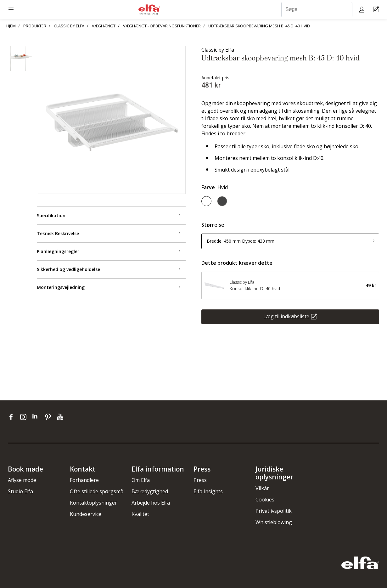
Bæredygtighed (150, 491)
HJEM (11, 26)
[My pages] (363, 9)
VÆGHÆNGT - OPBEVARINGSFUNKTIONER (162, 26)
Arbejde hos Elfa (151, 503)
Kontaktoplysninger (93, 503)
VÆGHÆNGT (104, 26)
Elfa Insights (208, 491)
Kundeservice (86, 514)
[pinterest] (49, 417)
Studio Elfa (20, 491)
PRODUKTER (35, 26)
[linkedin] (37, 417)
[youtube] (61, 417)
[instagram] (25, 417)
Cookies (265, 500)
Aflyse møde (22, 480)
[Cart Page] (377, 10)
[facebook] (12, 417)
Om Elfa (141, 480)
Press (200, 480)
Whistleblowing (274, 522)
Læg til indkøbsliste (286, 316)
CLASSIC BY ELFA (69, 26)
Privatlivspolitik (274, 511)
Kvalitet (140, 514)
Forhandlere (84, 480)
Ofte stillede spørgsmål (97, 491)
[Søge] (317, 10)
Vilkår (262, 488)
